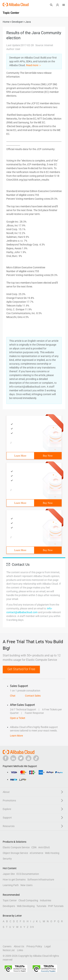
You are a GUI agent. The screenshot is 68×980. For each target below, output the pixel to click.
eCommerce (36, 853)
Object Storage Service (15, 853)
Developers (9, 906)
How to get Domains (14, 880)
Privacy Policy (34, 946)
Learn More (20, 456)
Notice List (9, 950)
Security (7, 859)
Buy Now (48, 456)
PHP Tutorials (56, 906)
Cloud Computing (28, 900)
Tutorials (41, 906)
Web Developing (26, 906)
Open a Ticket (18, 718)
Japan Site (9, 874)
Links (20, 950)
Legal (48, 946)
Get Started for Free (21, 669)
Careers (7, 946)
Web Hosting (52, 853)
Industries (46, 900)
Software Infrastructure (41, 880)
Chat (13, 696)
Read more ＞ (34, 65)
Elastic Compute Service (16, 847)
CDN (34, 847)
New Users (26, 885)
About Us (19, 946)
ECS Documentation (28, 874)
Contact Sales (33, 696)
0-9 (32, 927)
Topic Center (10, 900)
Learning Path (11, 885)
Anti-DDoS (44, 847)
